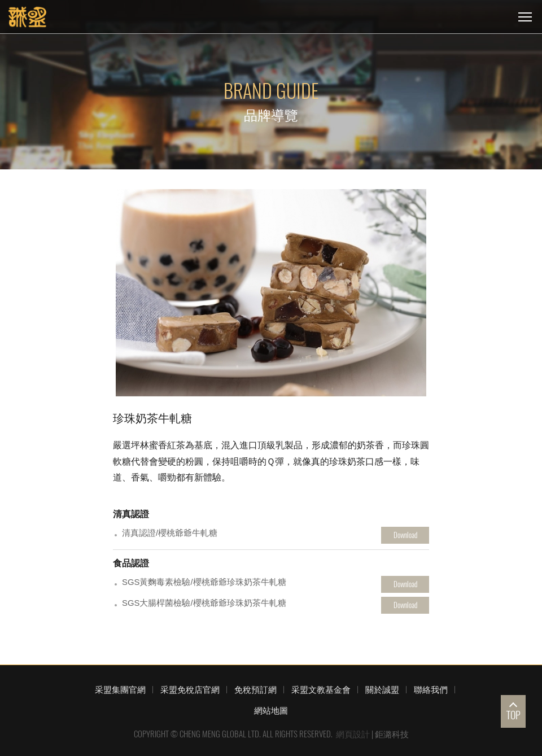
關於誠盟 (382, 689)
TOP (513, 715)
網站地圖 (271, 710)
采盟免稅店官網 (190, 689)
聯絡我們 (431, 689)
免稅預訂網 (255, 689)
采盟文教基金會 (321, 689)
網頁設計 (353, 734)
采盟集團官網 (120, 689)
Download (405, 535)
